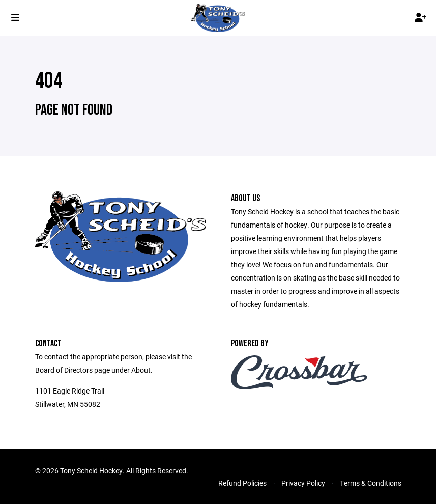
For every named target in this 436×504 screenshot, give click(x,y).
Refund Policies (242, 483)
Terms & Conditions (371, 483)
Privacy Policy (303, 483)
